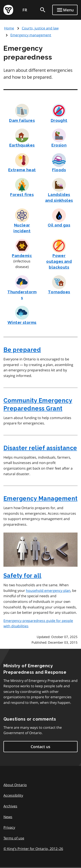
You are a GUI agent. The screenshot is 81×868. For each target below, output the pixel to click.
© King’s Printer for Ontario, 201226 (33, 849)
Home (9, 28)
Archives (10, 806)
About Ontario (15, 785)
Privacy (9, 827)
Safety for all (22, 576)
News (8, 817)
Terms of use (14, 838)
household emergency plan (48, 591)
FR (25, 10)
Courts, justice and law (40, 28)
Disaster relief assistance (40, 448)
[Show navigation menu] (65, 10)
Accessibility (13, 795)
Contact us (40, 747)
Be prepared (22, 350)
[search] (43, 10)
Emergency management (31, 35)
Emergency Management (40, 498)
